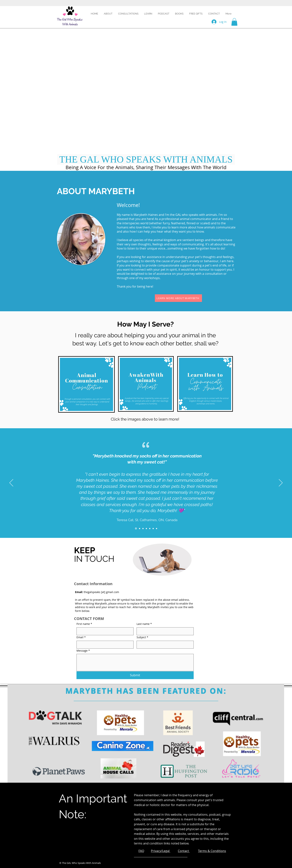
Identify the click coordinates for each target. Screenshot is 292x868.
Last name (144, 624)
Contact (184, 851)
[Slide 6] (153, 528)
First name (84, 624)
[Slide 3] (143, 528)
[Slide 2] (140, 528)
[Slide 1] (136, 529)
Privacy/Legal (161, 851)
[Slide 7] (157, 528)
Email (81, 637)
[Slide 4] (146, 528)
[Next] (281, 483)
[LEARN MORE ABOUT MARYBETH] (178, 298)
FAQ (141, 851)
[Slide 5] (150, 528)
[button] (148, 14)
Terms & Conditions (212, 851)
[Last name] (164, 631)
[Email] (104, 645)
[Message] (135, 663)
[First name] (104, 631)
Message (83, 651)
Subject (142, 637)
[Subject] (164, 645)
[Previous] (11, 483)
